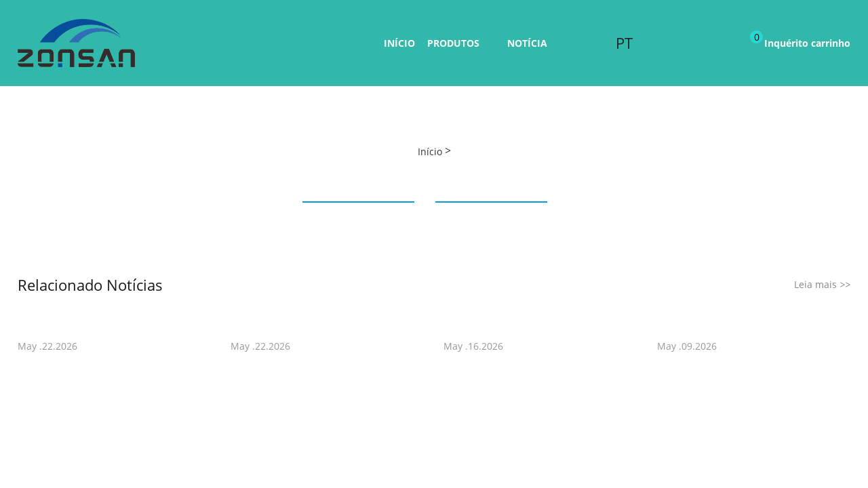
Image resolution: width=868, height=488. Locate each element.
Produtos (453, 43)
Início (399, 43)
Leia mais (822, 284)
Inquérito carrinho (800, 40)
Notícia (527, 43)
